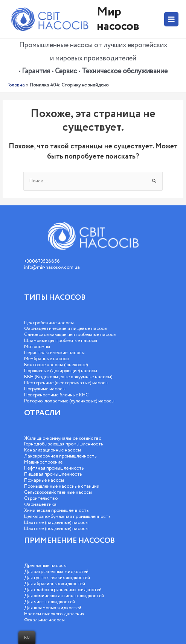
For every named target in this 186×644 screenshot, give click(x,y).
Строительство (41, 498)
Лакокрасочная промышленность (60, 456)
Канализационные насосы (53, 450)
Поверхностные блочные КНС (56, 395)
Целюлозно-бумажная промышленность (67, 517)
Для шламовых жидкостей (53, 608)
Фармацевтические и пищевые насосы (66, 329)
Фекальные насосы (44, 620)
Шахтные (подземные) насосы (56, 529)
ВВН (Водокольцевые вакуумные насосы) (68, 377)
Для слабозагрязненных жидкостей (63, 590)
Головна (16, 85)
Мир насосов (118, 19)
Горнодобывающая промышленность (63, 444)
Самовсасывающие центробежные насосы (70, 335)
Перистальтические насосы (54, 353)
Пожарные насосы (44, 480)
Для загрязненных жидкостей (56, 572)
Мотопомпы (37, 347)
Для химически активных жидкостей (64, 596)
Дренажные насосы (45, 566)
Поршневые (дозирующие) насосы (61, 371)
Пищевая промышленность (53, 474)
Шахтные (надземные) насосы (56, 523)
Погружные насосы (45, 389)
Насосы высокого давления (54, 614)
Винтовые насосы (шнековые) (56, 365)
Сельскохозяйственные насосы (58, 492)
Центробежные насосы (49, 323)
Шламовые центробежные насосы (61, 341)
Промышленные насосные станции (62, 486)
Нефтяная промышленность (54, 468)
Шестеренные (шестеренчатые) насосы (66, 383)
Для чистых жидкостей (50, 602)
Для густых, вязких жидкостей (57, 578)
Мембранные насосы (47, 359)
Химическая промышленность (56, 511)
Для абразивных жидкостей (55, 584)
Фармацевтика (40, 505)
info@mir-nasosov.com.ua (52, 267)
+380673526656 (42, 261)
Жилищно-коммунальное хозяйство (63, 438)
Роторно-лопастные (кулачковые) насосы (69, 401)
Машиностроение (43, 462)
